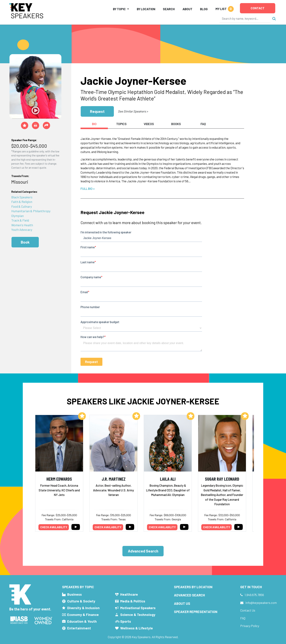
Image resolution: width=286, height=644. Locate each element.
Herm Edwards (59, 479)
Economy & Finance (83, 615)
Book (25, 242)
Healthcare (129, 594)
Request (97, 111)
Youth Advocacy (22, 230)
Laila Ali (168, 479)
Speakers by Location (193, 587)
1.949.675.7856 (254, 595)
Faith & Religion (22, 202)
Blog (204, 9)
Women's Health (22, 225)
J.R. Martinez (114, 479)
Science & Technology (138, 615)
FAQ (243, 618)
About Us (182, 603)
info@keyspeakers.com (261, 603)
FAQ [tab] (203, 124)
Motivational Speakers (138, 608)
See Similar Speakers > (133, 111)
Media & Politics (133, 601)
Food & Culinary (22, 206)
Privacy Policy (250, 626)
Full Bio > (88, 189)
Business (75, 594)
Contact (258, 8)
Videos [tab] (149, 124)
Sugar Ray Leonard (222, 479)
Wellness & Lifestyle (137, 628)
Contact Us (248, 610)
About (187, 9)
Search (169, 9)
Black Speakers (22, 197)
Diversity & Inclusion (83, 608)
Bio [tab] (94, 124)
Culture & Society (81, 601)
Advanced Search (143, 551)
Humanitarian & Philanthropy (31, 211)
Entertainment (79, 628)
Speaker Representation (196, 612)
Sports (126, 621)
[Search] (245, 18)
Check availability (54, 527)
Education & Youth (82, 621)
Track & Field (20, 220)
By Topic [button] (119, 9)
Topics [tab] (121, 124)
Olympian (17, 216)
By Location (146, 9)
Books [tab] (176, 124)
